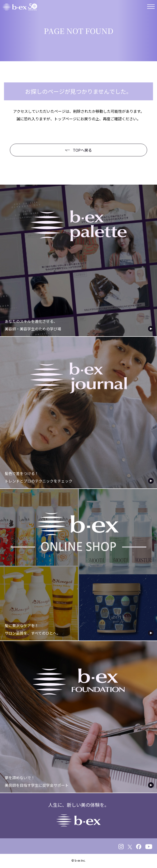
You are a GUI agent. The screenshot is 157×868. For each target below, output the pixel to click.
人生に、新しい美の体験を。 (79, 814)
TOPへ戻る (78, 150)
